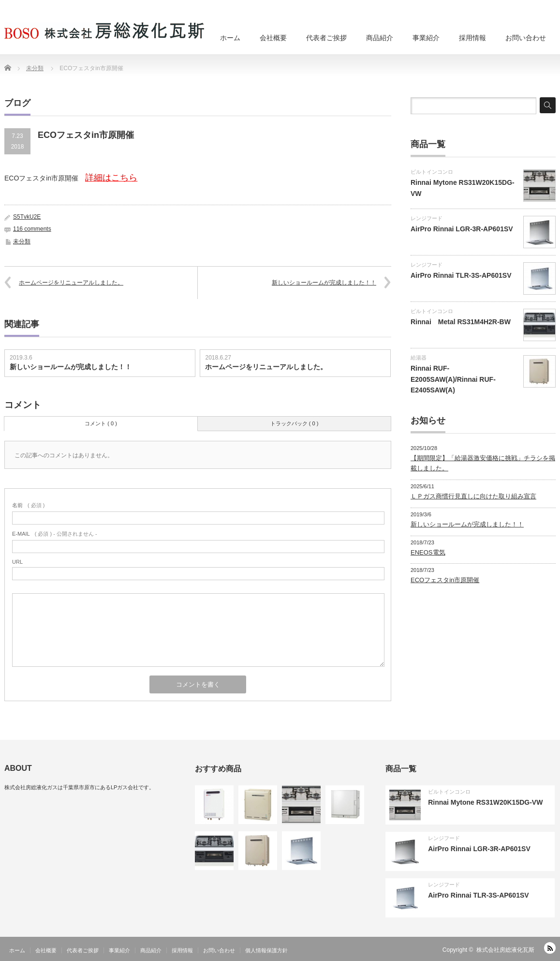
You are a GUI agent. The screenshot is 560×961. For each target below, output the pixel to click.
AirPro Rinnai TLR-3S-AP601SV (461, 275)
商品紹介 (380, 38)
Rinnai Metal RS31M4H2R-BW (461, 322)
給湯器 (419, 358)
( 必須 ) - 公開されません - (55, 534)
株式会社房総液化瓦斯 (505, 950)
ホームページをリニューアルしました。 (71, 283)
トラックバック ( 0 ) (295, 423)
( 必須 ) (28, 505)
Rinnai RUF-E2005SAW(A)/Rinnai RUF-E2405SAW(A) (453, 379)
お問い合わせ (526, 38)
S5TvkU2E (27, 217)
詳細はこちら (111, 178)
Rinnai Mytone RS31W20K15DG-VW (485, 802)
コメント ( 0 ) (101, 423)
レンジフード (427, 218)
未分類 (22, 241)
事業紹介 (426, 38)
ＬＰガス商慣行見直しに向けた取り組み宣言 (473, 496)
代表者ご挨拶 (326, 38)
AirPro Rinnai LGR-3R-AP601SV (462, 229)
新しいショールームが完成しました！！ (324, 283)
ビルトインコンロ (432, 172)
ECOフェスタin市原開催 (445, 580)
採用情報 (472, 38)
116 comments (32, 229)
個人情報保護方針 (266, 950)
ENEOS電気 (428, 552)
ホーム (230, 38)
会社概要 (273, 38)
